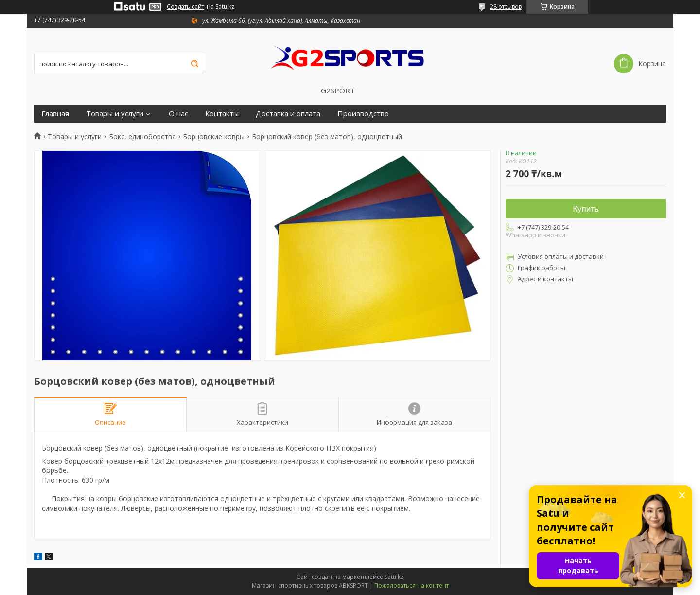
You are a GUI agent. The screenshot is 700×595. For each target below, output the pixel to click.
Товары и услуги (115, 114)
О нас (178, 114)
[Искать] (194, 64)
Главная (55, 114)
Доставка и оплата (288, 114)
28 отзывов (506, 7)
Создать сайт (185, 7)
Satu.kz (394, 577)
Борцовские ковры (214, 137)
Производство (363, 114)
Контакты (222, 114)
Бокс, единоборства (142, 137)
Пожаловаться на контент (411, 586)
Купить (586, 209)
